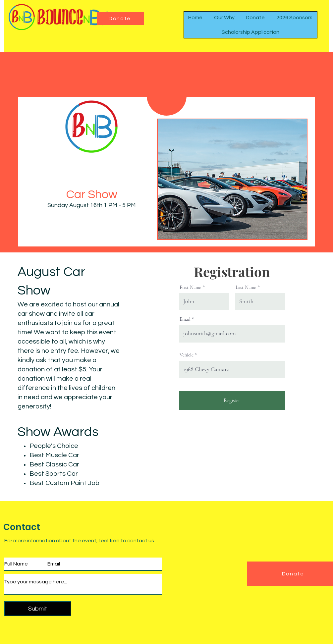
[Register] (232, 401)
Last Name (246, 287)
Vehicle (187, 355)
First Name (190, 287)
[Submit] (38, 609)
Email (185, 319)
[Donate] (121, 19)
